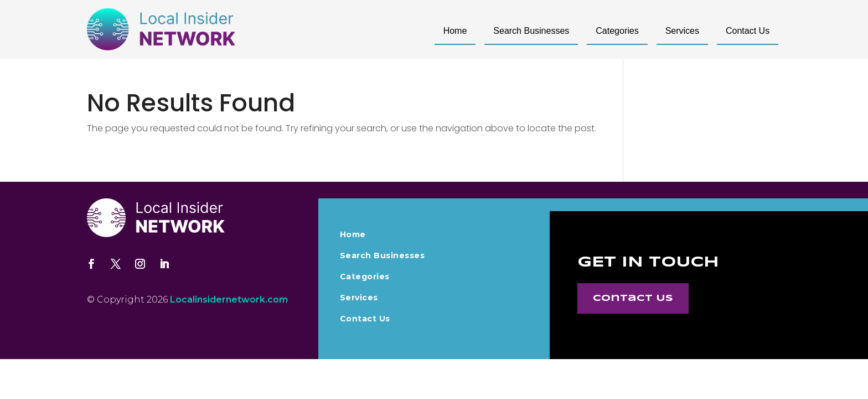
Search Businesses (531, 31)
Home (455, 31)
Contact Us (748, 31)
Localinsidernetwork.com (229, 300)
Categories (617, 31)
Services (682, 31)
